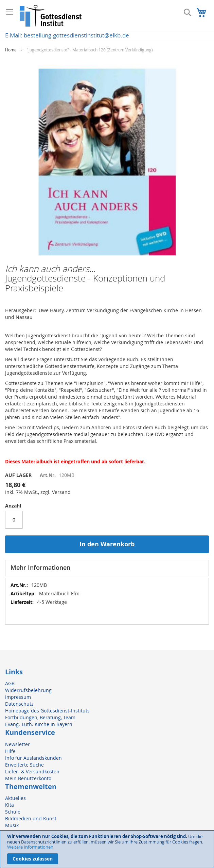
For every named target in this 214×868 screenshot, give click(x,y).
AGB (10, 683)
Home (11, 50)
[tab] (107, 568)
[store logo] (51, 16)
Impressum (18, 697)
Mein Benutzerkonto (28, 778)
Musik (12, 825)
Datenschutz (19, 704)
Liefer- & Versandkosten (32, 771)
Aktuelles (15, 798)
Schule (13, 812)
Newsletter (17, 744)
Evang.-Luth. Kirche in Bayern (39, 724)
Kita (10, 805)
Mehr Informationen (40, 567)
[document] (107, 849)
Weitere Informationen (30, 847)
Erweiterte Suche (24, 765)
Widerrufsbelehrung (28, 690)
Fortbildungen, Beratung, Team (40, 717)
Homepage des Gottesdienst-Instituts (47, 711)
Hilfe (10, 751)
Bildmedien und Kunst (31, 818)
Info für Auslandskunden (33, 758)
